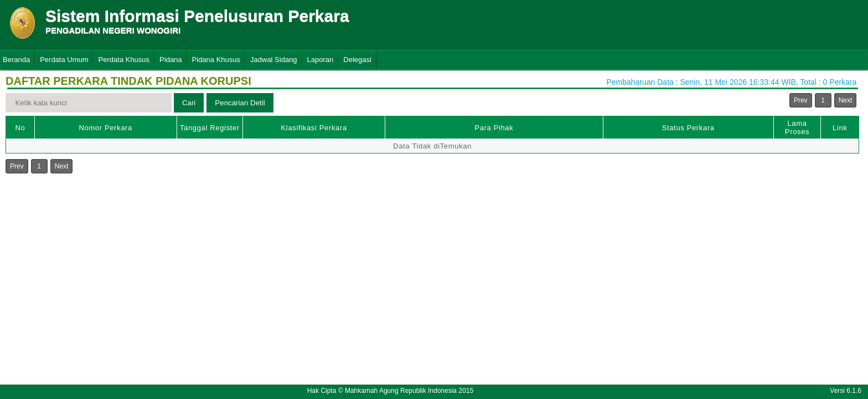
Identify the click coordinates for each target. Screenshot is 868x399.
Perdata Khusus (124, 60)
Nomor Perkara (105, 128)
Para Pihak (494, 128)
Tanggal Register (210, 128)
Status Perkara (688, 128)
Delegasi (357, 60)
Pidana (170, 60)
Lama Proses (797, 127)
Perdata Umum (64, 60)
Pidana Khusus (216, 60)
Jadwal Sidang (274, 60)
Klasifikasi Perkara (314, 128)
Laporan (321, 60)
